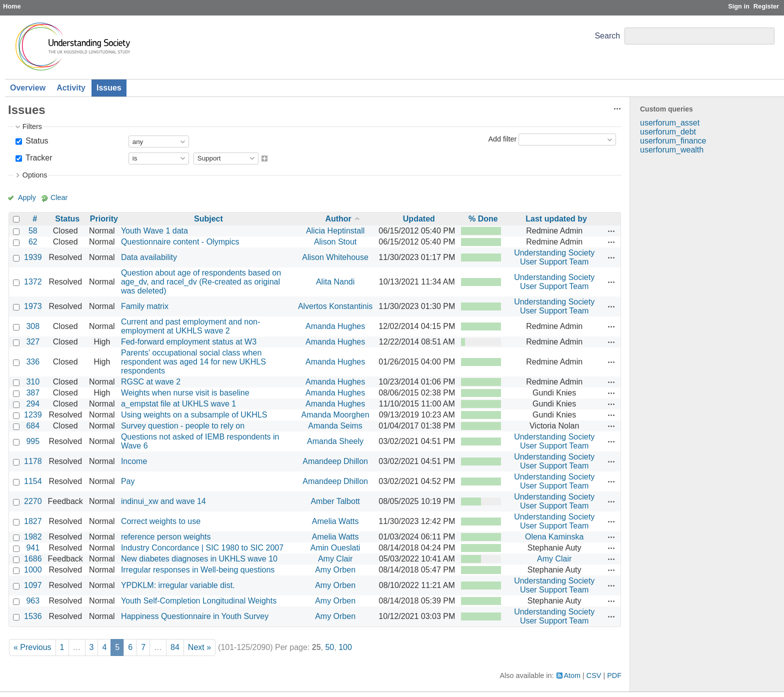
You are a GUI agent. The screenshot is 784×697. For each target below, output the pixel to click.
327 (33, 342)
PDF (614, 675)
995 (33, 441)
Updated (419, 219)
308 (33, 326)
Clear (59, 197)
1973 (33, 306)
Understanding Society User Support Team (554, 257)
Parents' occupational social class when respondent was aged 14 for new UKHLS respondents (193, 362)
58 (33, 231)
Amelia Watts (335, 521)
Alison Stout (335, 242)
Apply (27, 197)
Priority (104, 219)
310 (33, 382)
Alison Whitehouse (335, 257)
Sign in (739, 6)
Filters (32, 126)
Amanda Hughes (335, 326)
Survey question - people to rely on (183, 426)
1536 (33, 616)
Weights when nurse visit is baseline (185, 393)
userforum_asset (670, 123)
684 (33, 426)
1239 (33, 415)
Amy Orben (335, 570)
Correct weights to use (161, 521)
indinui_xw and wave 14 (163, 501)
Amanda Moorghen (335, 415)
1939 (33, 257)
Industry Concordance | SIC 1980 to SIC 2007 (202, 548)
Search (607, 36)
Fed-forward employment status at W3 (189, 342)
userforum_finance (673, 141)
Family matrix (145, 306)
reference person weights (166, 537)
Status (36, 141)
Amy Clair (335, 559)
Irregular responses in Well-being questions (198, 570)
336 (33, 362)
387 (33, 393)
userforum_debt (668, 132)
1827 (33, 521)
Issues (109, 88)
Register (766, 6)
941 (33, 548)
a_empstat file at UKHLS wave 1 (178, 404)
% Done (483, 219)
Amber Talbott (335, 501)
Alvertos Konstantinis (335, 306)
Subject (208, 219)
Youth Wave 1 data (154, 231)
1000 (33, 570)
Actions (611, 231)
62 (33, 242)
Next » (199, 647)
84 (175, 647)
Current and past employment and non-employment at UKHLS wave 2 (190, 326)
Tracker (38, 158)
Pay (128, 481)
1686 (33, 559)
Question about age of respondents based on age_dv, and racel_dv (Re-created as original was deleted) (201, 282)
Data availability (149, 257)
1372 (33, 282)
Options (35, 175)
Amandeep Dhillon (335, 461)
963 (33, 601)
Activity (71, 88)
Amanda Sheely (335, 441)
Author (338, 219)
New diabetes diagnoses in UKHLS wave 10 (199, 559)
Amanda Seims (335, 426)
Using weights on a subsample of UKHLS (194, 415)
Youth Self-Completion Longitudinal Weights (199, 601)
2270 (33, 501)
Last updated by (556, 219)
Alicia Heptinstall (335, 231)
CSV (594, 675)
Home (12, 6)
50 (329, 647)
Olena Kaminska (554, 537)
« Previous (32, 647)
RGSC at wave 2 (151, 382)
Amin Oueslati (335, 548)
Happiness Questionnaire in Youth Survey (195, 616)
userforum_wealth (672, 150)
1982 (33, 537)
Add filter (502, 139)
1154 (33, 481)
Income (134, 461)
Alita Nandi (335, 282)
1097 (33, 585)
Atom (572, 675)
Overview (28, 88)
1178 (33, 461)
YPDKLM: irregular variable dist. (178, 585)
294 (33, 404)
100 (345, 647)
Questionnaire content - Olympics (180, 242)
